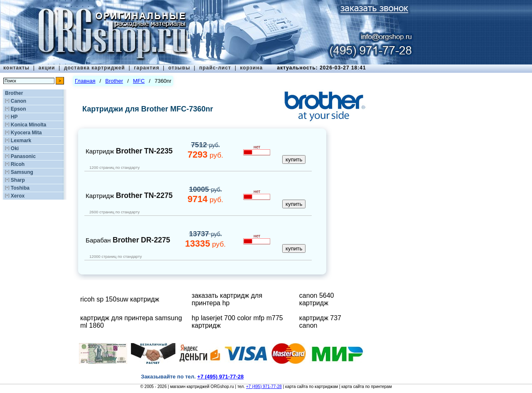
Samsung (22, 172)
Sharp (18, 180)
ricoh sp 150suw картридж (120, 299)
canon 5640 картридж (317, 299)
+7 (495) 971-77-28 (264, 387)
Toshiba (20, 188)
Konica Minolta (28, 125)
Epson (18, 109)
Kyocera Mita (26, 133)
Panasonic (23, 156)
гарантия (147, 68)
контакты (16, 68)
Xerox (18, 196)
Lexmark (21, 141)
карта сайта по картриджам (312, 387)
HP (14, 117)
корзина (251, 68)
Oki (15, 148)
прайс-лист (215, 68)
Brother (14, 93)
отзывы (179, 68)
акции (47, 68)
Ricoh (18, 164)
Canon (18, 101)
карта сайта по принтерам (366, 387)
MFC (139, 81)
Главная (85, 81)
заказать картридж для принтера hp (227, 299)
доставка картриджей (95, 68)
